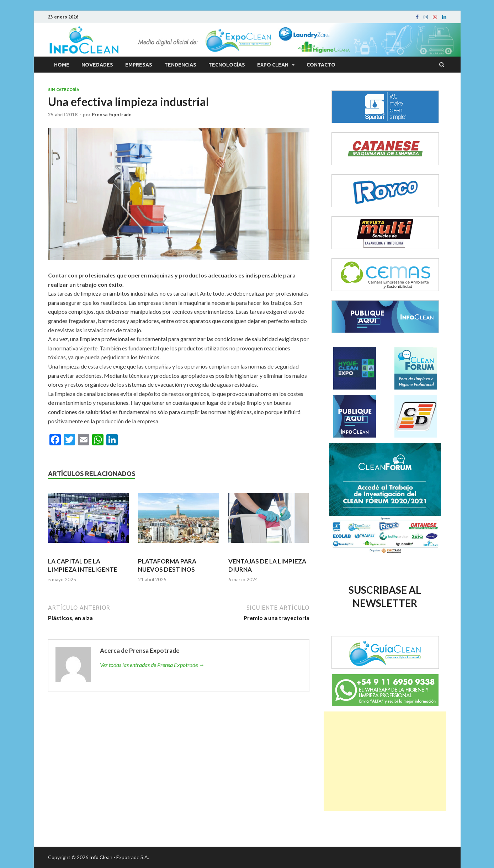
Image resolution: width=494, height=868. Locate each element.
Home (62, 65)
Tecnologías (227, 65)
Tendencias (180, 65)
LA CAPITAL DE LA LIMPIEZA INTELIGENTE (83, 565)
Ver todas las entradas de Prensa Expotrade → (152, 665)
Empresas (139, 65)
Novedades (97, 65)
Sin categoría (64, 90)
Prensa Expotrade (112, 115)
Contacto (321, 65)
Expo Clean (273, 65)
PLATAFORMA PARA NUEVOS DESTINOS (167, 565)
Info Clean (101, 857)
